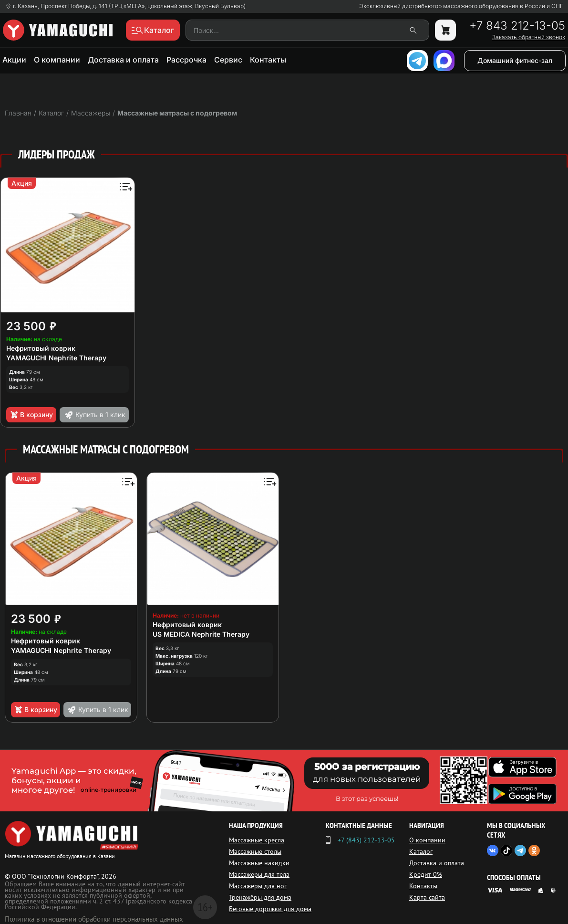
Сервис (228, 60)
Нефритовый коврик (41, 348)
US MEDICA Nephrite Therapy (201, 634)
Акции (14, 60)
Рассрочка (186, 60)
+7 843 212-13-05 (517, 26)
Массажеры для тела (259, 874)
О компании (57, 60)
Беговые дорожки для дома (270, 909)
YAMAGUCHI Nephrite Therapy (56, 358)
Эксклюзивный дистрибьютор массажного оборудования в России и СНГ (461, 6)
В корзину (31, 415)
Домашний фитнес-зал (515, 60)
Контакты (268, 60)
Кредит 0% (426, 874)
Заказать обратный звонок (529, 37)
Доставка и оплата (123, 60)
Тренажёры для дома (260, 897)
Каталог (421, 851)
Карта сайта (427, 897)
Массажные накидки (259, 863)
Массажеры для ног (258, 886)
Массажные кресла (257, 840)
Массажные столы (255, 851)
